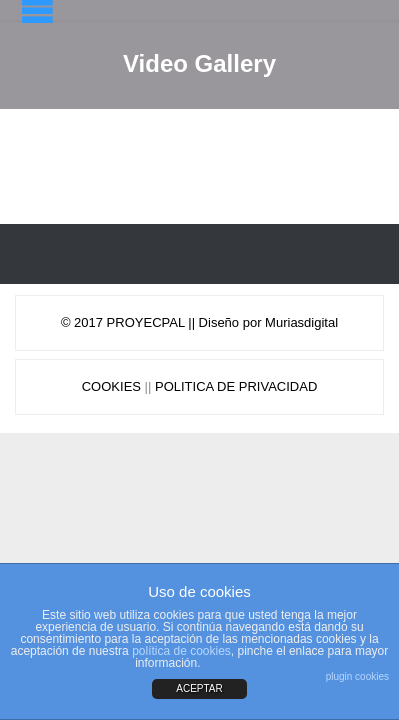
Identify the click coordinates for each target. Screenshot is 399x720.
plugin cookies (357, 676)
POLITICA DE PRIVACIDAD (236, 386)
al (333, 322)
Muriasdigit (296, 322)
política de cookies (181, 651)
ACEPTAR (199, 688)
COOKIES (111, 386)
